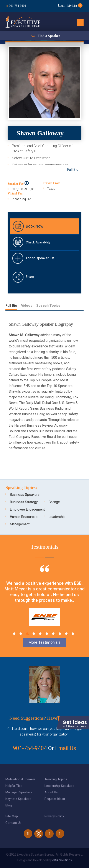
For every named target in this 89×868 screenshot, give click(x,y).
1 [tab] (14, 634)
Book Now (35, 226)
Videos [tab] (27, 306)
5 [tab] (40, 634)
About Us (51, 792)
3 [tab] (27, 634)
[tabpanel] (44, 602)
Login (62, 6)
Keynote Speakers (18, 799)
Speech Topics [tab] (48, 306)
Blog (9, 805)
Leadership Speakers (59, 786)
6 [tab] (47, 634)
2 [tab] (21, 634)
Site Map (12, 816)
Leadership (57, 517)
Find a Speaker (49, 36)
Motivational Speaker (20, 779)
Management (20, 524)
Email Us (66, 748)
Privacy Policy (54, 816)
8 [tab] (60, 634)
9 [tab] (66, 634)
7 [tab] (53, 634)
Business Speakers (25, 495)
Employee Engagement (27, 509)
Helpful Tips (14, 786)
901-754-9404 (17, 6)
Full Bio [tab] (11, 306)
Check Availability (38, 242)
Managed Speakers (19, 792)
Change (54, 502)
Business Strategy (24, 502)
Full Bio (73, 170)
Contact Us (13, 823)
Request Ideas (55, 799)
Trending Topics (56, 779)
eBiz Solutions (62, 860)
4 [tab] (34, 634)
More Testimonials (44, 642)
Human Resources (24, 517)
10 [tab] (73, 634)
